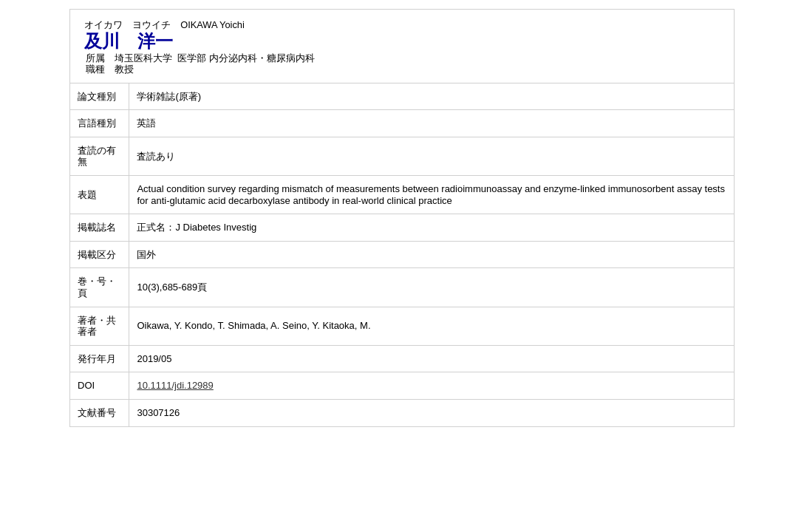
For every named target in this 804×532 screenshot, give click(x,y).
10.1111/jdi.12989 (175, 385)
